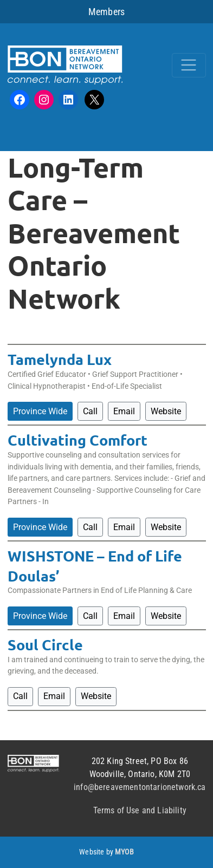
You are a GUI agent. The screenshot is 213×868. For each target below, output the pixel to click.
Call (90, 411)
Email (124, 411)
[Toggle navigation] (189, 65)
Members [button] (106, 12)
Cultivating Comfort (78, 440)
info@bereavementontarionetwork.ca (140, 787)
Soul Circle (45, 644)
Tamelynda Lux (60, 359)
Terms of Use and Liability (140, 810)
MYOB (124, 852)
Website (166, 411)
